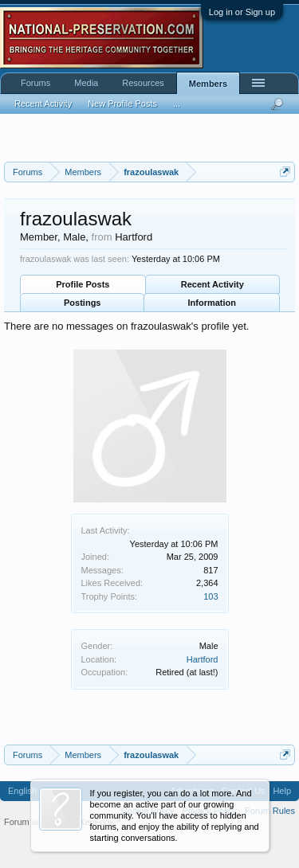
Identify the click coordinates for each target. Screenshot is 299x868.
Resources (143, 83)
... (177, 104)
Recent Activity (212, 284)
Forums (35, 83)
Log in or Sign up (242, 12)
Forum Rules (270, 811)
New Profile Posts (122, 104)
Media (86, 83)
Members (208, 84)
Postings (82, 303)
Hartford (203, 659)
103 (210, 596)
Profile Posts (83, 284)
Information (212, 303)
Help (282, 791)
